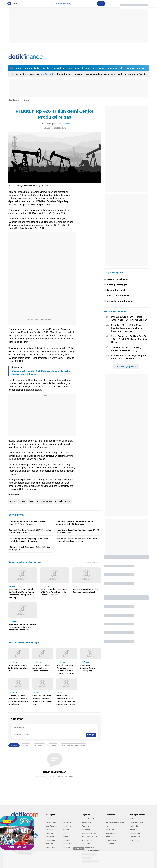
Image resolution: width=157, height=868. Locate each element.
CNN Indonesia (136, 819)
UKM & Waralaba (94, 74)
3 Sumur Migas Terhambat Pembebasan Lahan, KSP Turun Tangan (27, 523)
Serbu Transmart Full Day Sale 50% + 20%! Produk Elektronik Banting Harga (130, 339)
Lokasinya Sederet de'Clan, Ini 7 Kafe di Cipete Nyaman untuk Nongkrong (19, 700)
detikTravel (67, 819)
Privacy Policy (112, 840)
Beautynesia (135, 833)
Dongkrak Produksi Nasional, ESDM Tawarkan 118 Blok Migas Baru (30, 531)
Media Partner (112, 833)
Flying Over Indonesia (91, 851)
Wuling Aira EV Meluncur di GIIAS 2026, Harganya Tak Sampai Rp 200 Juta (66, 700)
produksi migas (63, 501)
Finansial (45, 68)
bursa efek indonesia (119, 296)
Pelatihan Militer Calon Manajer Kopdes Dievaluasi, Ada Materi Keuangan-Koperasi (128, 328)
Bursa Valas (110, 74)
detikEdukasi (51, 822)
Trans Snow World (89, 837)
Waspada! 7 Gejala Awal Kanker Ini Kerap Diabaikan (41, 668)
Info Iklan (109, 837)
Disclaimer (110, 844)
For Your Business (19, 74)
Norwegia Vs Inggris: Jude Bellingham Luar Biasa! (18, 668)
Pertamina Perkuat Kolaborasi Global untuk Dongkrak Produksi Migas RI (77, 540)
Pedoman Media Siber (115, 822)
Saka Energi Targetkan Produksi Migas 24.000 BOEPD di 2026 (78, 531)
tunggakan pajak (116, 290)
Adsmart (35, 74)
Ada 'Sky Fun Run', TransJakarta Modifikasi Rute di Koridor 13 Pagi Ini (65, 669)
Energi (70, 68)
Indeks (141, 68)
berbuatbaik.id (88, 819)
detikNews (50, 819)
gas (31, 501)
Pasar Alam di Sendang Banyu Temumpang (88, 668)
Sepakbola (50, 840)
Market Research (126, 74)
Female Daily (135, 837)
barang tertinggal (117, 285)
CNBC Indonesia (136, 822)
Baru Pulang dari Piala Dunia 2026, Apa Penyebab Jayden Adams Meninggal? (54, 592)
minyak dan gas (44, 501)
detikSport (50, 837)
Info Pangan (78, 74)
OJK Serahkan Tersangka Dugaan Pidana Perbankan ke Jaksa (129, 357)
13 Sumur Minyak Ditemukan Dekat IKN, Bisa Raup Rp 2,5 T (29, 548)
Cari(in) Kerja (47, 74)
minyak (23, 501)
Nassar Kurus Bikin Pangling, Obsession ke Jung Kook (86, 591)
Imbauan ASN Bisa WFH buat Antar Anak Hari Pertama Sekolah (129, 318)
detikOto (50, 844)
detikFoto (66, 840)
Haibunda (134, 826)
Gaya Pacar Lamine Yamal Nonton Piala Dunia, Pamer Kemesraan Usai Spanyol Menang (21, 593)
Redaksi (109, 819)
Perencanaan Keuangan (105, 68)
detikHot (49, 833)
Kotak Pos (110, 830)
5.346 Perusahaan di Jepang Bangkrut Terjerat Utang (126, 349)
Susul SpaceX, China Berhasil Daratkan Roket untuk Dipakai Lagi (42, 700)
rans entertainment (118, 279)
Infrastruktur (58, 68)
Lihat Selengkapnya (126, 366)
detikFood (67, 822)
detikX (65, 833)
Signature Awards (89, 833)
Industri (79, 68)
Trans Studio (87, 840)
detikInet (49, 830)
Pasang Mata (87, 822)
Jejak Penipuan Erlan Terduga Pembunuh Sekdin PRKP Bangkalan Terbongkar (22, 627)
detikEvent (86, 830)
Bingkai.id (86, 844)
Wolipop (66, 830)
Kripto (88, 68)
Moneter (131, 68)
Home (18, 68)
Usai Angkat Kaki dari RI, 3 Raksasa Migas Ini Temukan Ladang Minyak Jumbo (42, 373)
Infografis (142, 74)
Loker (122, 68)
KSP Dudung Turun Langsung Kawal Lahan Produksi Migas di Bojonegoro (28, 540)
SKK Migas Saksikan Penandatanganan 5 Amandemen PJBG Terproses (75, 523)
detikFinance (14, 100)
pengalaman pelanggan (120, 301)
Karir (108, 826)
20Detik (65, 837)
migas (13, 501)
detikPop (66, 847)
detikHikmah (67, 844)
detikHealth (67, 826)
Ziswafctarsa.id (88, 847)
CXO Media (134, 840)
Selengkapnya (94, 562)
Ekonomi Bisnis (31, 68)
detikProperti (51, 847)
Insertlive (133, 830)
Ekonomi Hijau (63, 74)
